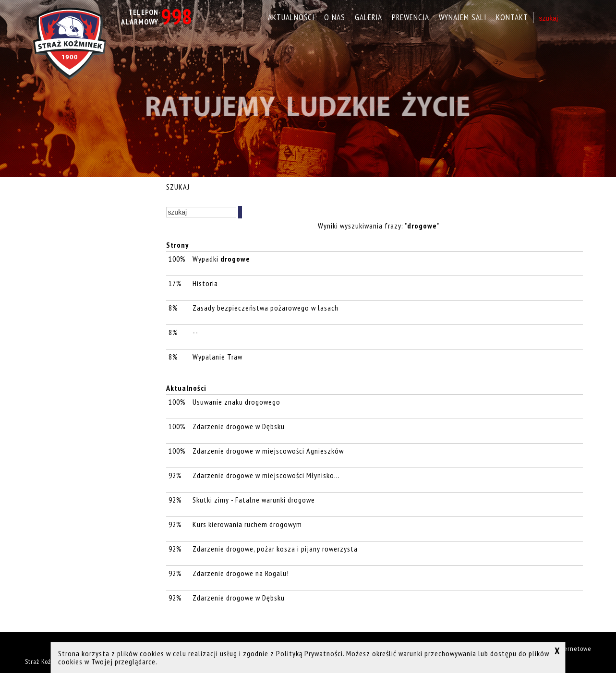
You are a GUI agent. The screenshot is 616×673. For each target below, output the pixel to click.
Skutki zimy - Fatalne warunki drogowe (254, 500)
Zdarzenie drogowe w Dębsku (239, 426)
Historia (205, 283)
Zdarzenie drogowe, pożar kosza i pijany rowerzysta (275, 549)
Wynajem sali (463, 17)
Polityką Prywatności (309, 653)
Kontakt (512, 17)
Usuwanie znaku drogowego (236, 402)
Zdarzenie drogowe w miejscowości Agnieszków (268, 451)
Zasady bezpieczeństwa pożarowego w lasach (266, 308)
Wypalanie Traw (217, 357)
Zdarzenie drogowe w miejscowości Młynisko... (266, 475)
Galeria (368, 17)
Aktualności (291, 17)
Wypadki (221, 259)
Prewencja (411, 17)
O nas (335, 17)
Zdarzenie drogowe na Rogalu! (241, 573)
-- (196, 332)
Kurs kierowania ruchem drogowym (247, 524)
